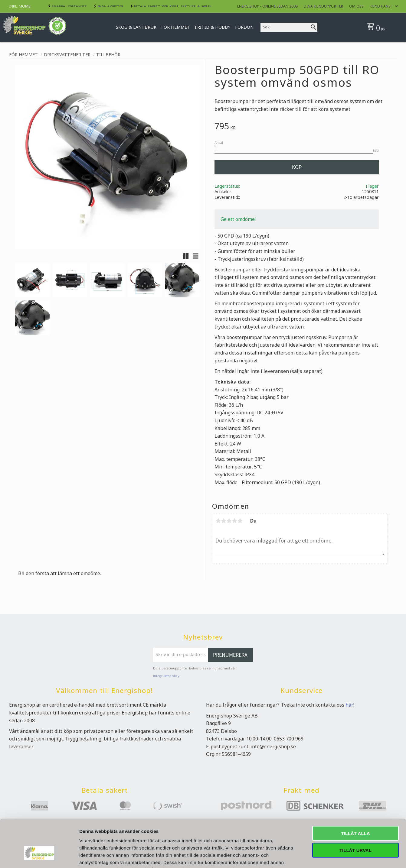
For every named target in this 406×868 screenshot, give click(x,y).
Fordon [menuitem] (244, 27)
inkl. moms (20, 6)
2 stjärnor (224, 521)
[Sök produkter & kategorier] (285, 27)
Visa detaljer (329, 750)
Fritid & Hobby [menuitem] (213, 27)
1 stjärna (218, 521)
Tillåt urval (355, 706)
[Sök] (313, 27)
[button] (186, 256)
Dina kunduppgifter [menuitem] (323, 6)
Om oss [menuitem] (356, 6)
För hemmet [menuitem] (176, 27)
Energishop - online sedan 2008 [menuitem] (267, 6)
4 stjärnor (234, 521)
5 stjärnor (240, 521)
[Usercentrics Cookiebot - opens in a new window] (39, 750)
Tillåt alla (355, 689)
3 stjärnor (229, 521)
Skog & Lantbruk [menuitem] (136, 27)
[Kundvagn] (382, 27)
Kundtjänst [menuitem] (381, 6)
